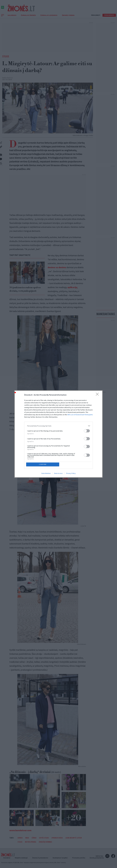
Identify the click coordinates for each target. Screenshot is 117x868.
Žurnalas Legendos (49, 15)
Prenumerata (109, 15)
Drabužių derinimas (45, 842)
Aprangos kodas (57, 838)
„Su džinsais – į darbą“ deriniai (35, 772)
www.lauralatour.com (20, 830)
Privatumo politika (79, 858)
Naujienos (12, 15)
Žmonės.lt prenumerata (40, 858)
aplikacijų (72, 287)
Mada (27, 838)
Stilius (6, 56)
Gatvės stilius (44, 838)
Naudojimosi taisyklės (60, 858)
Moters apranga (31, 842)
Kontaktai (7, 858)
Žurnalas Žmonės (28, 15)
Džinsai (34, 838)
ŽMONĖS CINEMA (68, 15)
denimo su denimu (57, 267)
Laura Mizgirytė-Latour (74, 838)
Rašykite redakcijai (21, 858)
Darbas (20, 838)
